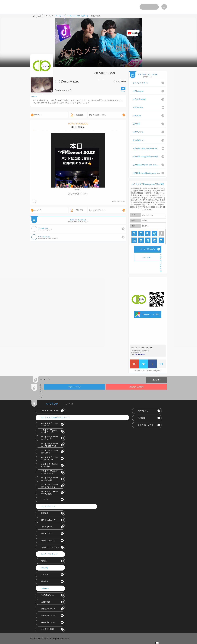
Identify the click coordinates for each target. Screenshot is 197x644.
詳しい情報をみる (148, 249)
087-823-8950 (140, 355)
